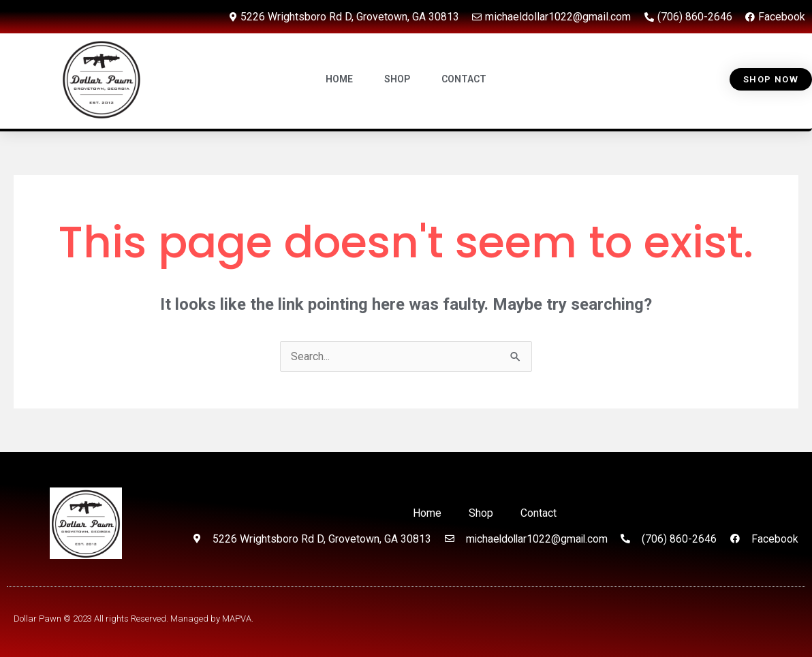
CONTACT (464, 80)
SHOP (397, 80)
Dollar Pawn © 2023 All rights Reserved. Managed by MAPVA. (134, 619)
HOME (339, 80)
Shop (481, 513)
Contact (538, 513)
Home (427, 513)
